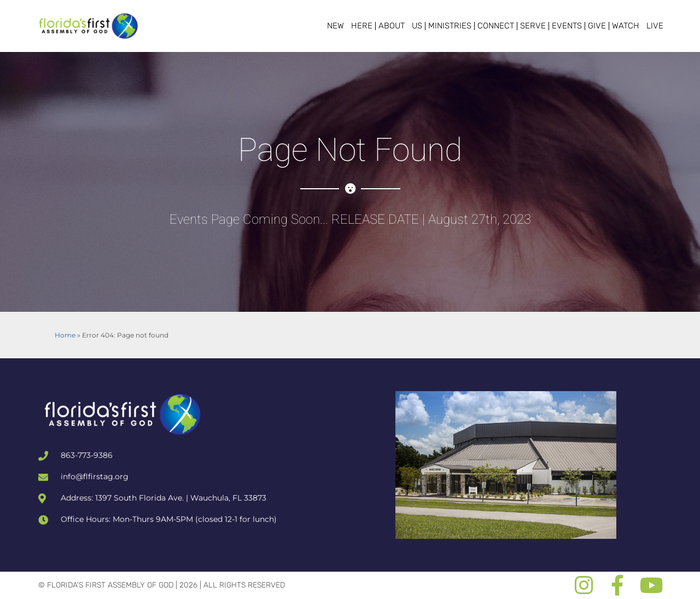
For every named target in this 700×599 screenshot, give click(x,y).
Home (65, 335)
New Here (350, 26)
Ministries (450, 26)
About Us (400, 26)
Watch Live (638, 26)
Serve (533, 26)
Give (597, 26)
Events (567, 26)
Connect (496, 26)
